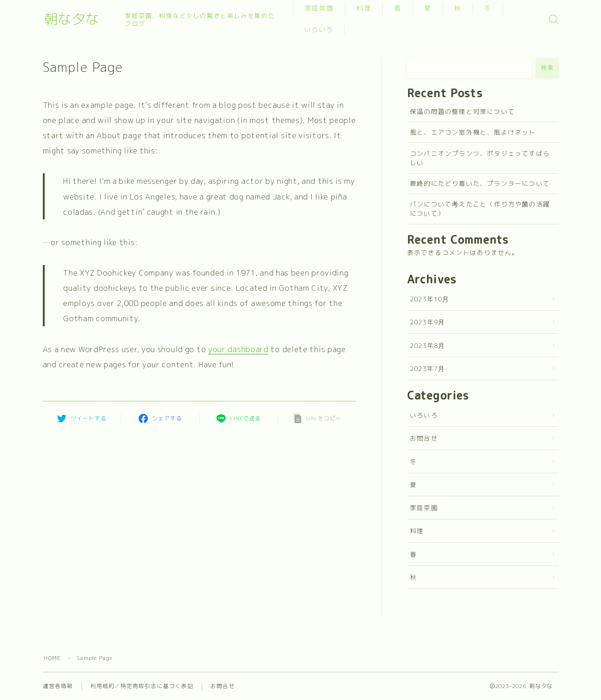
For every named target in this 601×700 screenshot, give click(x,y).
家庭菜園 (321, 8)
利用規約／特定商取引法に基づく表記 (142, 686)
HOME (53, 658)
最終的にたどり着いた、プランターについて (480, 183)
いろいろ (321, 29)
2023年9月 (427, 322)
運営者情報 (58, 686)
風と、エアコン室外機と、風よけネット (473, 132)
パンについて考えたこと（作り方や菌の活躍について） (480, 209)
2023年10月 (430, 299)
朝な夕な (80, 19)
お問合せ (424, 438)
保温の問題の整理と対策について (462, 111)
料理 (366, 8)
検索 (547, 68)
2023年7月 (427, 368)
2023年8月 (427, 345)
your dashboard (238, 349)
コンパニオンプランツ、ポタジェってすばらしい (480, 158)
